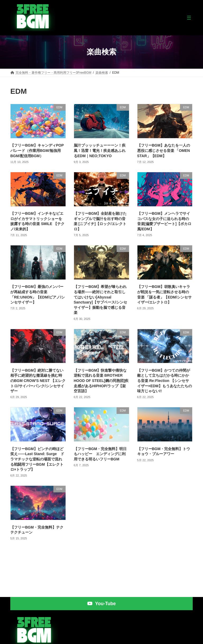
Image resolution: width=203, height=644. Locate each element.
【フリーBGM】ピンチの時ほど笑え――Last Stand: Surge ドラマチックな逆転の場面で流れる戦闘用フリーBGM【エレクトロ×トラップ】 (37, 459)
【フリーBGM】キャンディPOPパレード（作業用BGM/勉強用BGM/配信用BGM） (37, 150)
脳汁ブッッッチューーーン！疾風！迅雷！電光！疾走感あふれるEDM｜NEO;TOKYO (100, 150)
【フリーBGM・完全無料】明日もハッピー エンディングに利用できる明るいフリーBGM (100, 454)
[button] (101, 588)
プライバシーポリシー (174, 638)
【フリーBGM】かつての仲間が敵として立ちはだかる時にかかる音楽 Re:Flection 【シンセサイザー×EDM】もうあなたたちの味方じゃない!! (165, 381)
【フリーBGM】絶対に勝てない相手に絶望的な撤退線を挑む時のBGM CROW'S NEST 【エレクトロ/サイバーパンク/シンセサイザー (38, 381)
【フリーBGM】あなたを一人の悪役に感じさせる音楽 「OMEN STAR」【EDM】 (164, 150)
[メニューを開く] (189, 18)
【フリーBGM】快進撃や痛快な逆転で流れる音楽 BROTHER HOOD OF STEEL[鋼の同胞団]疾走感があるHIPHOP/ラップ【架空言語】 (101, 381)
